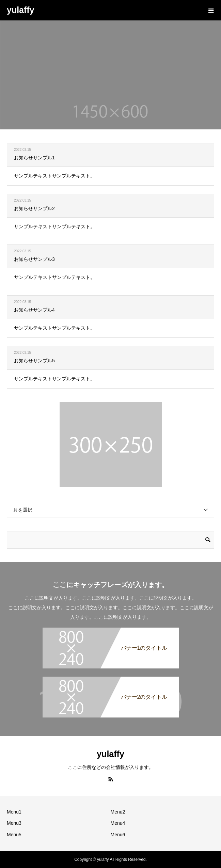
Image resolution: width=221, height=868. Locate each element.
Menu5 (14, 835)
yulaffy (21, 10)
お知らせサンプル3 (34, 259)
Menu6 (118, 835)
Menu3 (14, 823)
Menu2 (118, 812)
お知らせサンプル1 (34, 158)
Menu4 (118, 823)
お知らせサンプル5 (34, 361)
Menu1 (14, 812)
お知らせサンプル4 (34, 310)
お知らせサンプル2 (34, 208)
